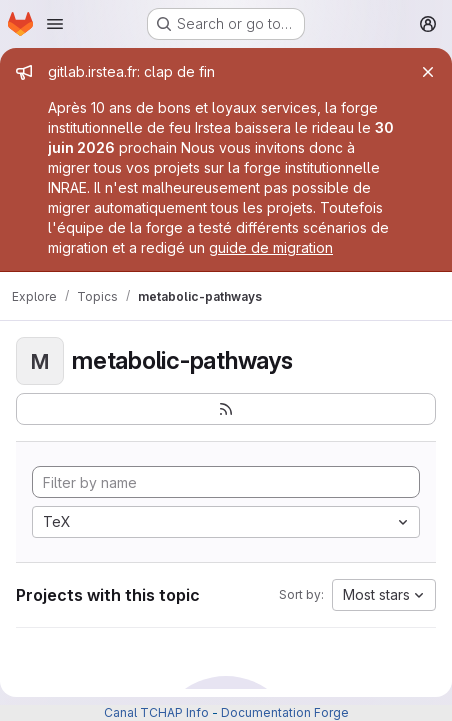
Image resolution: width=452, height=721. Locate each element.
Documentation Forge (285, 712)
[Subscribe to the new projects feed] (226, 409)
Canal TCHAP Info (156, 712)
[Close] (428, 72)
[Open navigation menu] (55, 24)
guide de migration (271, 247)
